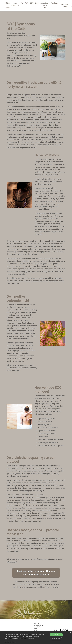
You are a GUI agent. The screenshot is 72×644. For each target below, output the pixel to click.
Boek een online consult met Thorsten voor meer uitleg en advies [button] (36, 573)
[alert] (36, 638)
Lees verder (31, 639)
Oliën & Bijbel (8, 5)
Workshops (55, 3)
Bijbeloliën (37, 623)
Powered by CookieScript (10, 642)
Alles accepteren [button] (56, 635)
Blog (37, 3)
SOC (32, 3)
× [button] (70, 633)
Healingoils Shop (65, 5)
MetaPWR (24, 3)
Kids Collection (15, 4)
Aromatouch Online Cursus (45, 5)
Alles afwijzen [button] (56, 639)
